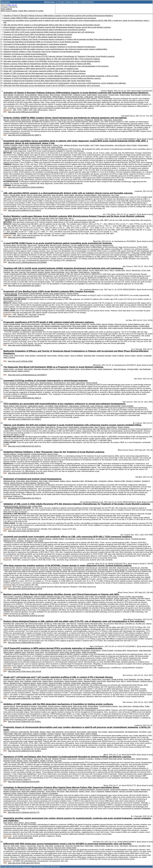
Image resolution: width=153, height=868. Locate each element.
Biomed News (50, 2)
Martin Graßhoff (56, 650)
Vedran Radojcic (27, 759)
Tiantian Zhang (100, 846)
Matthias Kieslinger (112, 791)
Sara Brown (79, 195)
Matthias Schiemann (38, 791)
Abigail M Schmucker (11, 506)
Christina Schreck (35, 793)
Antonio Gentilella (37, 708)
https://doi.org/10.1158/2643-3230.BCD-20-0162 (26, 616)
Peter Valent (39, 541)
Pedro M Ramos (113, 597)
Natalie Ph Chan (83, 245)
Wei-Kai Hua (136, 270)
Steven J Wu (34, 383)
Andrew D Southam (18, 427)
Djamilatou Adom (129, 759)
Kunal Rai (67, 683)
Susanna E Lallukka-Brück (24, 597)
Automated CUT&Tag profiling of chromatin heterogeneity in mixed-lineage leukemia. (35, 44)
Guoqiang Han (59, 846)
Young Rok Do (68, 570)
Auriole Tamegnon (133, 681)
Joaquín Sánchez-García (77, 328)
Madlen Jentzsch (24, 371)
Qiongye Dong (15, 120)
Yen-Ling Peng (108, 624)
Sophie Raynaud (60, 294)
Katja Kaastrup (74, 406)
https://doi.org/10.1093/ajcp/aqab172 (22, 237)
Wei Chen (15, 272)
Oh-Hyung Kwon (67, 568)
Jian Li (71, 218)
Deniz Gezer (40, 652)
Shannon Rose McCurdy (12, 759)
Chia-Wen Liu (130, 624)
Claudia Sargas (75, 324)
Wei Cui (30, 195)
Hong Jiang (108, 120)
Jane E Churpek (30, 823)
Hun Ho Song (114, 570)
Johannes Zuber (64, 708)
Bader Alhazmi (50, 427)
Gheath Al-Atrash (117, 679)
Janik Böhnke (45, 650)
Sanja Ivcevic (72, 759)
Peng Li (6, 195)
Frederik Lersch (16, 147)
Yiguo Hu (50, 848)
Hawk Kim (36, 570)
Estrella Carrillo (66, 326)
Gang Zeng (47, 195)
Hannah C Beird (13, 681)
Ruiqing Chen (26, 120)
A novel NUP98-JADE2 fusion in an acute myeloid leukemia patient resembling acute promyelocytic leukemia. (45, 30)
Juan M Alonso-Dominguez (30, 324)
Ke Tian (74, 245)
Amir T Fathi (95, 145)
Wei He (70, 120)
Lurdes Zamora (25, 708)
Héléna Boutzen (58, 97)
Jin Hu (116, 846)
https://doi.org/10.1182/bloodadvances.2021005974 (27, 375)
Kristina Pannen (132, 650)
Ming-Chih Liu (119, 624)
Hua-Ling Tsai (39, 759)
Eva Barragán (45, 324)
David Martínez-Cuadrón (12, 330)
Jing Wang (142, 846)
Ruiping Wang (96, 679)
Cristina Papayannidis (39, 454)
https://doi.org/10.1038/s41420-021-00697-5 (25, 135)
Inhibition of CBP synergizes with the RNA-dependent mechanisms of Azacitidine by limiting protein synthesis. (45, 74)
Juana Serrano (147, 328)
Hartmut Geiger (22, 793)
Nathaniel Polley (67, 95)
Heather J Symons (46, 761)
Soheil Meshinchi (60, 383)
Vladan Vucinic (9, 369)
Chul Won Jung (134, 570)
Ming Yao (74, 625)
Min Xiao (63, 120)
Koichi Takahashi (130, 679)
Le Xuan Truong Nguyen (23, 270)
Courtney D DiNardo (10, 145)
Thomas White (15, 195)
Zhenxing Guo (54, 120)
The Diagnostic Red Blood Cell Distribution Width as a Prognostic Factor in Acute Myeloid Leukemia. (41, 42)
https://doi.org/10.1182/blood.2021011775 (24, 812)
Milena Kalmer (8, 652)
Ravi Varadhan (34, 761)
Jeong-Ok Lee (135, 568)
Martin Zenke (64, 652)
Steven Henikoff (92, 383)
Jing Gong (26, 147)
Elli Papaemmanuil (132, 732)
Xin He (91, 270)
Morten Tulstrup (9, 406)
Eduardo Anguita (27, 326)
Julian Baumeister (145, 650)
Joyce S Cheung (96, 245)
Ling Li (68, 272)
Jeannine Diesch (9, 706)
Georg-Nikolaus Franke (89, 369)
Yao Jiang (7, 427)
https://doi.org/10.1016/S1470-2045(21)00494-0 (26, 187)
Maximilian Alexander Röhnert (44, 369)
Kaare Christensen (97, 406)
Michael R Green (16, 683)
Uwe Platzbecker (145, 369)
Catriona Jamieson (10, 454)
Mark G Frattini (132, 145)
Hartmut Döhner (57, 147)
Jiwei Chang (15, 846)
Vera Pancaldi (136, 95)
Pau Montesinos (46, 145)
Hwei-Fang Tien (104, 625)
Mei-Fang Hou (20, 625)
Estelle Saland (92, 95)
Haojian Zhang (71, 848)
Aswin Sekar (21, 481)
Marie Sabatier (8, 95)
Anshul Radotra (74, 427)
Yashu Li (23, 846)
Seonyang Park (145, 570)
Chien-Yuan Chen (59, 624)
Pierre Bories (34, 97)
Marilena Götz (145, 790)
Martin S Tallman (118, 356)
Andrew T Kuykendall (144, 356)
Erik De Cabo (41, 328)
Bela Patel (18, 734)
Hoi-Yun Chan (22, 245)
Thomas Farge (114, 95)
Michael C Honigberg (133, 481)
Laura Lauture (103, 95)
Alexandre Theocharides (81, 650)
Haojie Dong (99, 270)
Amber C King (8, 356)
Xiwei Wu (22, 272)
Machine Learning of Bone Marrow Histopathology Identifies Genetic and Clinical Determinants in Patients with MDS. (47, 64)
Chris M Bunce (112, 427)
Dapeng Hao (21, 679)
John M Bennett (120, 145)
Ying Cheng (124, 846)
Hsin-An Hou (83, 625)
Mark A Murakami (32, 481)
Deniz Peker (38, 195)
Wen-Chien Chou (64, 625)
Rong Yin (7, 846)
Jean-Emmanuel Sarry (102, 97)
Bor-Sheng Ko (52, 625)
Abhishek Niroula (9, 481)
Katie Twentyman (58, 732)
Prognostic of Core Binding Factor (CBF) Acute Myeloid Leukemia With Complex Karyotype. (38, 35)
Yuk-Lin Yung (32, 245)
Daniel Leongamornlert (116, 732)
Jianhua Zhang (47, 681)
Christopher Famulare (104, 356)
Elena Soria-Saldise (79, 326)
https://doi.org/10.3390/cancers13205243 (23, 112)
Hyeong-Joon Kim (29, 568)
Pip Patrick (143, 732)
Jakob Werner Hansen (36, 406)
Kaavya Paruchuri (16, 483)
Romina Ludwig (134, 790)
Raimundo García (121, 324)
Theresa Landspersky (11, 790)
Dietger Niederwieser (105, 369)
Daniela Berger (32, 539)
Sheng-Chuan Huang (36, 624)
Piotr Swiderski (32, 272)
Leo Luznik (58, 761)
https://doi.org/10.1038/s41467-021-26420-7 (25, 286)
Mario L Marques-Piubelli (87, 681)
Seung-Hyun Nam (55, 570)
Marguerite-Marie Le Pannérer (26, 706)
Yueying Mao (26, 218)
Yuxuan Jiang (44, 120)
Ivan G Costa (67, 650)
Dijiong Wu (49, 270)
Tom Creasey (103, 732)
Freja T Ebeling (66, 597)
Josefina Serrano (30, 328)
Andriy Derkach (30, 356)
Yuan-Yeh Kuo (71, 624)
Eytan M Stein (35, 145)
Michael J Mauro (64, 356)
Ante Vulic (48, 759)
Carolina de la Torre (51, 708)
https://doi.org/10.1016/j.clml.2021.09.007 (24, 316)
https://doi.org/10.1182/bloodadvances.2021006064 (27, 262)
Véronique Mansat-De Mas (74, 97)
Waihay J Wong (65, 481)
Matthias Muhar (67, 706)
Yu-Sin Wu (10, 625)
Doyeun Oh (123, 570)
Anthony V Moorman (11, 732)
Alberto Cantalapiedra (52, 326)
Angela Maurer (96, 650)
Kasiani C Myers (84, 791)
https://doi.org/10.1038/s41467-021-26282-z (24, 698)
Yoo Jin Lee (44, 570)
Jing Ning (140, 679)
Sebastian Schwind (10, 371)
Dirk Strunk (61, 791)
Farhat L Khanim (124, 427)
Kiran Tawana (8, 823)
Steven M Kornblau (55, 683)
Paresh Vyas (46, 147)
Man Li (112, 270)
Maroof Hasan (36, 147)
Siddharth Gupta (20, 652)
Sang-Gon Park (79, 570)
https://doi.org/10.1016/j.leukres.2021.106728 (25, 589)
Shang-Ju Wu (30, 625)
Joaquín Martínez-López (136, 324)
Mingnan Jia (17, 218)
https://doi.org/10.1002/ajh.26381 (20, 361)
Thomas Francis (62, 427)
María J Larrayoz (14, 326)
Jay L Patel (115, 195)
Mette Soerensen (21, 406)
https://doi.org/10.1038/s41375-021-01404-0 (25, 210)
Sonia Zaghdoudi (31, 95)
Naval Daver (86, 683)
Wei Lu (123, 681)
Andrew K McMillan (40, 734)
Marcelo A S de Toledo (32, 650)
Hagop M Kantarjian (107, 145)
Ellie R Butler (34, 732)
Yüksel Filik (22, 539)
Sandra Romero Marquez (119, 790)
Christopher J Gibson (106, 481)
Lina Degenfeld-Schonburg (86, 539)
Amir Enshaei (81, 732)
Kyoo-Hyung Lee (91, 568)
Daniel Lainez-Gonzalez (133, 328)
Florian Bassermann (140, 791)
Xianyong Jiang (44, 218)
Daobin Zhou (63, 218)
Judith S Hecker (49, 790)
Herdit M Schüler (108, 650)
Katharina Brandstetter (87, 790)
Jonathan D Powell (101, 759)
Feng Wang (106, 679)
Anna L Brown (19, 823)
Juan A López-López (16, 328)
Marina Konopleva (71, 681)
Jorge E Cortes (53, 454)
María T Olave (63, 328)
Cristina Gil (85, 324)
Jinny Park (113, 568)
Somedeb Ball (41, 356)
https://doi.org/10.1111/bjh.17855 (20, 838)
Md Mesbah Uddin (91, 481)
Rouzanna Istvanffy (103, 790)
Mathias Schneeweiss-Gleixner (120, 539)
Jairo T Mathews (25, 681)
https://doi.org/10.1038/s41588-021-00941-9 (25, 398)
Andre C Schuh (24, 145)
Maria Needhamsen (61, 406)
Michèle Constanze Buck (12, 791)
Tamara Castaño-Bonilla (12, 324)
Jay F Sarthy (71, 383)
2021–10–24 (12, 5)
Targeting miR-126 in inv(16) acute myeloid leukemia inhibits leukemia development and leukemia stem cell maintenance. (49, 32)
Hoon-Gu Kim (26, 570)
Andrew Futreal (97, 683)
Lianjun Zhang (8, 270)
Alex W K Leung (56, 245)
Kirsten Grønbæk (127, 406)
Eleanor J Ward (45, 732)
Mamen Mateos (92, 328)
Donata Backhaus (62, 369)
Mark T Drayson (100, 427)
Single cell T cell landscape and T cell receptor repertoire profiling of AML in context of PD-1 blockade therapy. (45, 71)
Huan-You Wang (57, 195)
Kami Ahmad (81, 383)
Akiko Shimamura (72, 791)
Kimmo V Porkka (125, 597)
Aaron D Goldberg (77, 356)
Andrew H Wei (58, 145)
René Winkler (43, 706)
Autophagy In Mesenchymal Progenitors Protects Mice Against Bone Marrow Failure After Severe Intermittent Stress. (47, 81)
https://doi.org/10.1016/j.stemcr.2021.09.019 (25, 671)
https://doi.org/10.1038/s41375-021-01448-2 (25, 751)
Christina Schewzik (45, 539)
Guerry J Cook (59, 270)
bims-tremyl (5, 2)
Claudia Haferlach (36, 294)
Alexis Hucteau (55, 95)
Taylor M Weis (19, 356)
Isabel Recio (103, 326)
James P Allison (42, 683)
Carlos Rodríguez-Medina (129, 326)
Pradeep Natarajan (30, 483)
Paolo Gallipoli (6, 9)
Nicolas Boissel (23, 294)
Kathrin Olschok (9, 650)
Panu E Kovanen (78, 597)
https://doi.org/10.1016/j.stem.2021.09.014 (24, 863)
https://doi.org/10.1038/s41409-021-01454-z (24, 643)
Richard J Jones (22, 761)
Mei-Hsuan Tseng (96, 624)
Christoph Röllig (133, 369)
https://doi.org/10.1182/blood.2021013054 (24, 782)
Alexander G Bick (78, 481)
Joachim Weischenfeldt (112, 406)
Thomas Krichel (27, 867)
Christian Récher (45, 97)
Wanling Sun (98, 120)
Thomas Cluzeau (73, 294)
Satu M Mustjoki (137, 597)
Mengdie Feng (79, 846)
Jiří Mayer (20, 541)
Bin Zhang (74, 272)
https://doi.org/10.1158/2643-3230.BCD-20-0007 (26, 473)
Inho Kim (19, 568)
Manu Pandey (52, 356)
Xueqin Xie (109, 846)
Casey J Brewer (83, 270)
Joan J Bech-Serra (125, 706)
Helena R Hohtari (40, 597)
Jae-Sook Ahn (103, 568)
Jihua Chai (69, 846)
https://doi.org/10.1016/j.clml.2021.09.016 (24, 531)
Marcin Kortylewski (58, 272)
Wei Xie (23, 195)
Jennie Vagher (69, 195)
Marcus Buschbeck (91, 708)
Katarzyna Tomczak (33, 679)
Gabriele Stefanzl (58, 539)
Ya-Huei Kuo (95, 272)
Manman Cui (12, 848)
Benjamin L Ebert (43, 483)
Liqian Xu (35, 120)
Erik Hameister (73, 790)
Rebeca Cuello (39, 326)
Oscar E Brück (8, 597)
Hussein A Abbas (9, 679)
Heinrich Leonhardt (126, 791)
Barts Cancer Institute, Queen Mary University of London (22, 11)
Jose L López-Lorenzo (115, 328)
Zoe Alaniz (79, 679)
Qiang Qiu (41, 846)
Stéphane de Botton (71, 145)
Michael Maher (93, 706)
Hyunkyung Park (9, 568)
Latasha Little (37, 681)
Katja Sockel (28, 369)
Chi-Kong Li (66, 245)
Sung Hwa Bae (103, 570)
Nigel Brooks (14, 708)
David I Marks (80, 734)
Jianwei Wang (117, 120)
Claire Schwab (92, 732)
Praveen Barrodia (47, 679)
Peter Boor (30, 652)
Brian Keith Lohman (115, 759)
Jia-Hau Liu (48, 624)
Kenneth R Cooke (10, 761)
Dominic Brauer (74, 369)
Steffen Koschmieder (89, 652)
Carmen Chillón (95, 324)
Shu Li (107, 270)
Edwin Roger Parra (113, 681)
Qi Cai (143, 270)
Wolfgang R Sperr (10, 541)
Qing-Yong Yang (60, 848)
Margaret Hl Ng (108, 245)
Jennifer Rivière (37, 790)
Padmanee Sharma (29, 683)
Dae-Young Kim (79, 568)
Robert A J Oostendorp (50, 793)
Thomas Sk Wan (43, 245)
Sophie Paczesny (142, 759)
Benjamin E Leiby (25, 506)
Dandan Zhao (120, 270)
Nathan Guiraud (43, 95)
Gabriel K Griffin (120, 481)
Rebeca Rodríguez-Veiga (60, 324)
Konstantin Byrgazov (138, 539)
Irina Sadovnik (70, 539)
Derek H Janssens (10, 383)
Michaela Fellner (138, 706)
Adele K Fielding (91, 734)
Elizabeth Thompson (59, 759)
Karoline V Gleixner (10, 539)
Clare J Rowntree (68, 734)
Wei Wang (87, 679)
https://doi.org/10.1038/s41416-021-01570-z (24, 446)
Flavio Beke (40, 427)
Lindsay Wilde (37, 506)
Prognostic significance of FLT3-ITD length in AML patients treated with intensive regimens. (38, 37)
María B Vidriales (108, 324)
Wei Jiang (42, 848)
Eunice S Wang (130, 356)
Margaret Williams (90, 195)
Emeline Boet (19, 95)
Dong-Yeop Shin (42, 568)
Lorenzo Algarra (114, 326)
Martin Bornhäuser (120, 369)
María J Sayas (52, 328)
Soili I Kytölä (89, 597)
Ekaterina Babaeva (46, 383)
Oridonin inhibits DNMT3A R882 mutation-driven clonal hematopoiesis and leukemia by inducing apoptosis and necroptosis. (50, 18)
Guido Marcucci (84, 272)
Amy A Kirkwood (70, 732)
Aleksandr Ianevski (53, 597)
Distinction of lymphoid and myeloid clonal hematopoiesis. (25, 54)
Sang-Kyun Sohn (123, 568)
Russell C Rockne (44, 272)
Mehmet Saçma (25, 790)
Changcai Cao (78, 120)
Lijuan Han (19, 650)
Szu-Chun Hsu (41, 625)
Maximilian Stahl (90, 356)
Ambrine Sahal (125, 95)
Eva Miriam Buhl (120, 650)
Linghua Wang (76, 683)
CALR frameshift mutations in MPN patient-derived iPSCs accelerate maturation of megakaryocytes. (41, 69)
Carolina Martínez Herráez (108, 706)
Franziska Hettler (61, 790)
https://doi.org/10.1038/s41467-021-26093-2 (25, 419)
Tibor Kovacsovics (104, 195)
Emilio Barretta (24, 732)
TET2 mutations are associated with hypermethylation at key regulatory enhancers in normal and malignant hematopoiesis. (50, 47)
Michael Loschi (48, 294)
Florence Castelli (13, 97)
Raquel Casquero (54, 706)
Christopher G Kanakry (86, 759)
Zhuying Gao (32, 846)
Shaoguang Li (22, 848)
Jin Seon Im (58, 679)
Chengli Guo (133, 846)
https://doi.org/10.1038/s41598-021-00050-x (24, 345)
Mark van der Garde (80, 706)
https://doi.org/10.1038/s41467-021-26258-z (24, 722)
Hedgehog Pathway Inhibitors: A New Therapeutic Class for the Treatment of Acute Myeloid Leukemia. (42, 52)
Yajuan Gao (7, 218)
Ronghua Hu (89, 120)
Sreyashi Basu (59, 681)
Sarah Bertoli (24, 97)
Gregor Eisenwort (102, 539)
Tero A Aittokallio (100, 597)
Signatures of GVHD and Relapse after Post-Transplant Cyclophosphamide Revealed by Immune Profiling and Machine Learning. (52, 78)
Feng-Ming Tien (9, 624)
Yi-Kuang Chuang (83, 624)
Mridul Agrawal (54, 481)
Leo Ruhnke (19, 369)
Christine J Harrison (54, 734)
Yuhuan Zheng (33, 848)
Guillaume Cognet (80, 95)
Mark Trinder (43, 481)
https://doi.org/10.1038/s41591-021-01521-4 (25, 498)
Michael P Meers (23, 383)
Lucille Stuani (89, 97)
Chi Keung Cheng (10, 245)
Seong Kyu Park (91, 570)
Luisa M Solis (101, 681)
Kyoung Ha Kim (15, 570)
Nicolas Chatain (75, 652)
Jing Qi (128, 270)
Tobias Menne (27, 734)
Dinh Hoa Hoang (70, 270)
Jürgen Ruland (51, 791)
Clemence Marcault (10, 294)
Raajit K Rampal (9, 358)
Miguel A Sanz (26, 330)
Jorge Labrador (92, 326)
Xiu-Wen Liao (140, 624)
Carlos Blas (103, 328)
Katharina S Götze (77, 708)
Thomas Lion (29, 541)
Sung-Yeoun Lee (54, 568)
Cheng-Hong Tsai (21, 624)
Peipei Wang (89, 846)
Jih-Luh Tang (93, 625)
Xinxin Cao (54, 218)
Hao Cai (35, 218)
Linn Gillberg (49, 406)
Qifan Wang (49, 846)
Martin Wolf (25, 791)
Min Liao (6, 120)
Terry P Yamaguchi (97, 791)
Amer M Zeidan (84, 145)
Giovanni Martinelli (24, 454)
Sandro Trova (30, 427)
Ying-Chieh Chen (38, 270)
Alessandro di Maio (87, 427)
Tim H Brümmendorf (52, 652)
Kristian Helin (85, 406)
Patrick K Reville (68, 679)
